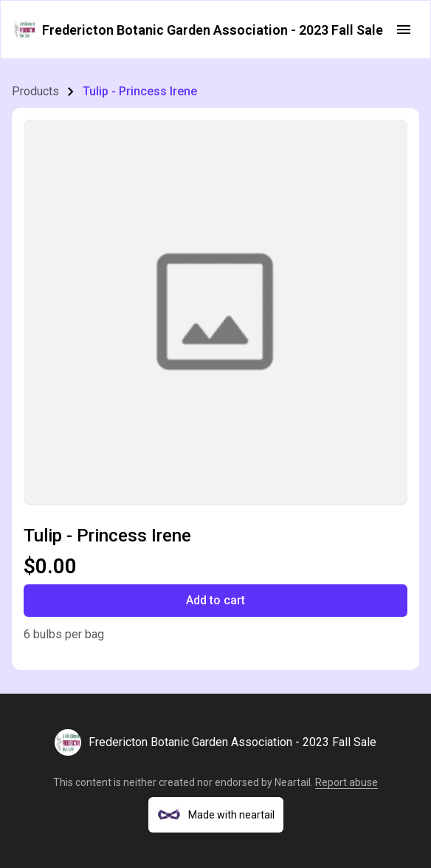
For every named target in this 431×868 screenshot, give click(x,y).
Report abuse (346, 782)
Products (35, 91)
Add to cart (215, 600)
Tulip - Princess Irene (140, 91)
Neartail (293, 782)
